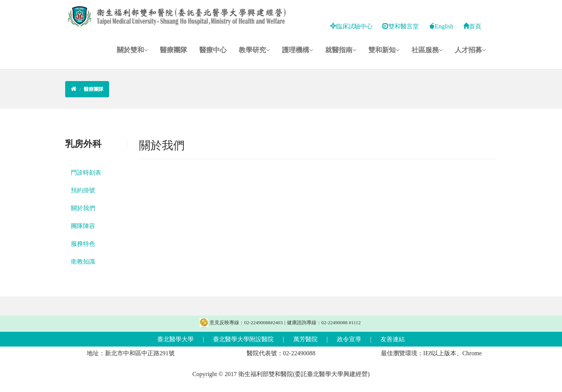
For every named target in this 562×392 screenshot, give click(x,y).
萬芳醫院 (305, 339)
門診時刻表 (86, 173)
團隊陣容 (83, 226)
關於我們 (83, 208)
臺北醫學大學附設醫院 (243, 339)
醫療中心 (213, 50)
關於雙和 (132, 50)
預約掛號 (83, 190)
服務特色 (83, 244)
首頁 (472, 26)
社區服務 (427, 50)
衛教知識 (83, 262)
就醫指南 (341, 50)
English (441, 26)
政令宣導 (349, 339)
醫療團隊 (174, 50)
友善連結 (393, 339)
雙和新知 (384, 50)
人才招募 (470, 50)
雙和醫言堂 (401, 26)
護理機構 (297, 50)
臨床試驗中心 (351, 26)
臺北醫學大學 (175, 339)
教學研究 (254, 50)
